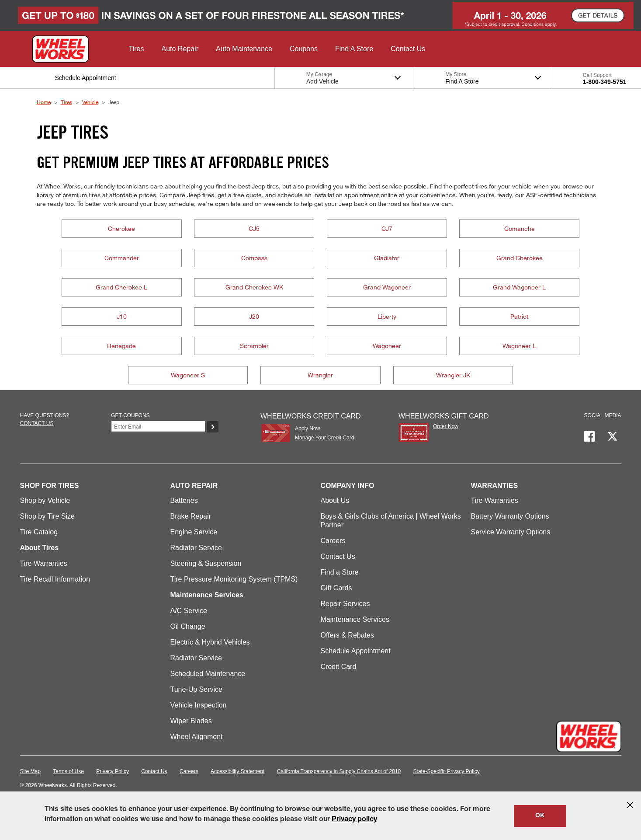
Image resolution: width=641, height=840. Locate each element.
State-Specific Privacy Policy (447, 771)
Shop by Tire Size (47, 516)
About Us (335, 500)
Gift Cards (336, 588)
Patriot (519, 316)
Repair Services (345, 604)
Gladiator (387, 258)
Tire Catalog (39, 532)
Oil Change (188, 626)
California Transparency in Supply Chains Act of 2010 (339, 771)
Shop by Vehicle (45, 500)
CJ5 (254, 228)
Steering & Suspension (206, 563)
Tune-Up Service (196, 689)
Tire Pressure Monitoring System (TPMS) (234, 579)
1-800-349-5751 (605, 82)
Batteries (184, 500)
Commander (122, 258)
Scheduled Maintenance (208, 674)
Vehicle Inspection (199, 705)
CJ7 (387, 228)
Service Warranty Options (511, 532)
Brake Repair (191, 516)
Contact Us (338, 556)
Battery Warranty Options (510, 516)
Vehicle (90, 102)
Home (44, 102)
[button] (137, 49)
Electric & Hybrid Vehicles (210, 642)
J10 (122, 316)
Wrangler (320, 375)
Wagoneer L (519, 346)
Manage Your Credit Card (324, 438)
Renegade (121, 346)
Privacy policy (354, 820)
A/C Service (189, 611)
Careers (333, 541)
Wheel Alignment (197, 737)
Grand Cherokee (520, 258)
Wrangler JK (453, 375)
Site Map (30, 771)
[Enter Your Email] (158, 426)
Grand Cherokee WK (254, 287)
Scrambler (254, 346)
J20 (254, 316)
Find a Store (340, 572)
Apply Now (307, 429)
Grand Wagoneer (387, 287)
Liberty (387, 316)
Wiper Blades (191, 721)
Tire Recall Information (55, 579)
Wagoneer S (188, 375)
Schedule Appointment (356, 651)
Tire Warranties (44, 563)
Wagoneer (387, 346)
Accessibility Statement (237, 771)
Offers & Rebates (347, 635)
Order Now (446, 426)
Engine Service (194, 532)
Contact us (37, 423)
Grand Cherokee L (121, 287)
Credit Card (339, 667)
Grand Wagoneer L (519, 287)
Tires (66, 102)
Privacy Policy (113, 771)
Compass (254, 258)
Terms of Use (68, 771)
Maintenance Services (355, 619)
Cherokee (121, 228)
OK (540, 816)
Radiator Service (196, 548)
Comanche (520, 228)
